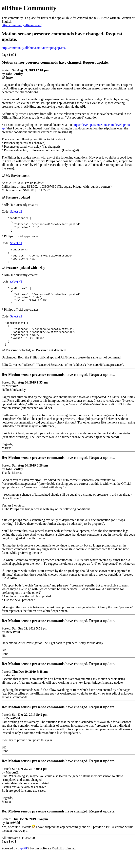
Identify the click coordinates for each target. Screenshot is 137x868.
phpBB (22, 863)
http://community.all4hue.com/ (22, 25)
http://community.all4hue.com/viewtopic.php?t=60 (34, 48)
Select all (16, 212)
